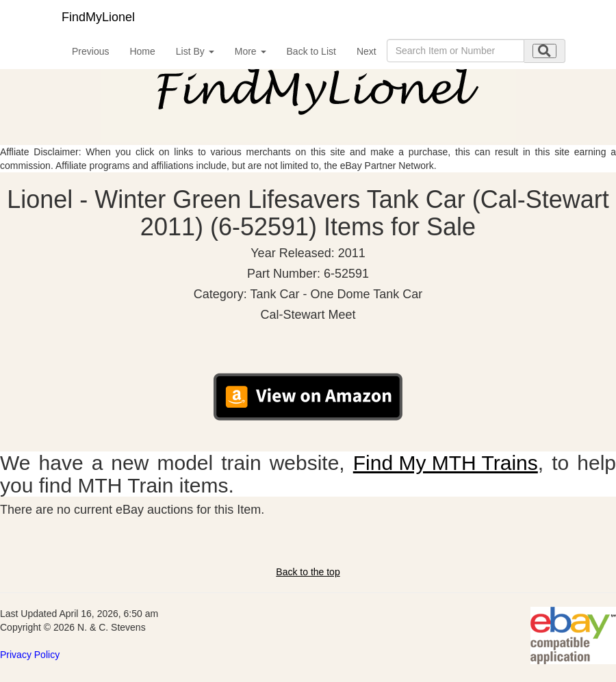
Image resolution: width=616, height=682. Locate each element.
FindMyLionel (98, 17)
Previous (90, 51)
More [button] (251, 51)
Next (367, 51)
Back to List (311, 51)
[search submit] (544, 51)
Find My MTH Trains (446, 463)
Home (142, 51)
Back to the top (308, 572)
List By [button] (195, 51)
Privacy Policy (30, 655)
